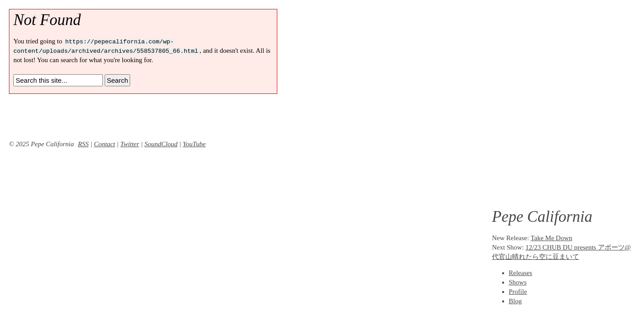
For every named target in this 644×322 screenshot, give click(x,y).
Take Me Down (551, 238)
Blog (515, 301)
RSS (83, 144)
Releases (521, 273)
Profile (518, 292)
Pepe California (542, 217)
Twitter (130, 144)
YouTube (194, 144)
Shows (518, 282)
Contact (105, 144)
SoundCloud (161, 144)
